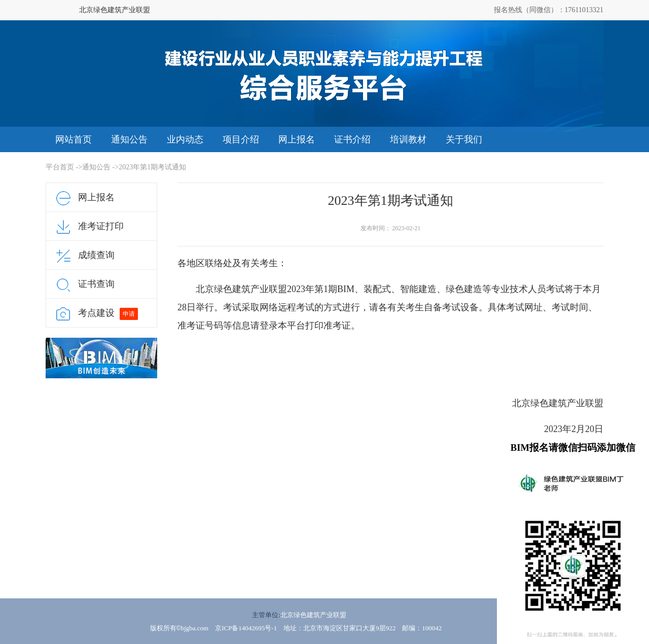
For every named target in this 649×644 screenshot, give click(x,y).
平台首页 (60, 167)
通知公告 (129, 139)
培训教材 (408, 139)
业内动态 (185, 139)
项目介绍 (241, 139)
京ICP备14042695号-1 (246, 628)
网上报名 (297, 139)
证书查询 (96, 284)
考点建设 (96, 313)
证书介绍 (352, 139)
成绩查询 (96, 255)
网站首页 (74, 139)
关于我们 (464, 139)
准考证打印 (101, 226)
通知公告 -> (100, 167)
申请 (129, 314)
